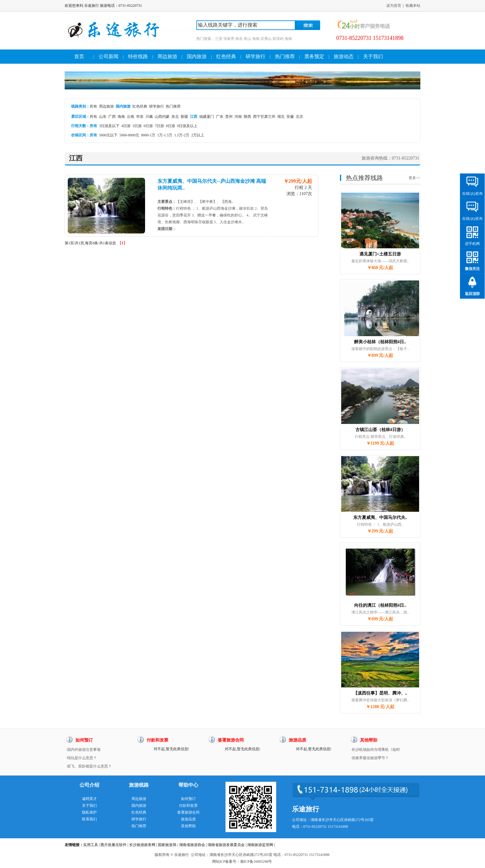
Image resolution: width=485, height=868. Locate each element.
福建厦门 (207, 117)
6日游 (148, 126)
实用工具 (91, 845)
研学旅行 (255, 56)
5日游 (137, 126)
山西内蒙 (162, 117)
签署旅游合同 (188, 812)
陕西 (247, 117)
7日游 (159, 126)
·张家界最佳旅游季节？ (370, 758)
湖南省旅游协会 (192, 845)
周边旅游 (167, 56)
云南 (131, 117)
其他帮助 (188, 826)
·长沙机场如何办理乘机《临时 (375, 750)
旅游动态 (344, 56)
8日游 (170, 126)
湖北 (281, 117)
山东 (103, 117)
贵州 (229, 117)
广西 (112, 117)
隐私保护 (89, 812)
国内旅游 (197, 56)
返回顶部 (472, 294)
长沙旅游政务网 (142, 845)
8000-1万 (148, 135)
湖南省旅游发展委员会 (226, 845)
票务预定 (314, 56)
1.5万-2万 (182, 135)
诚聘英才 (89, 799)
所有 (93, 106)
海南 (121, 117)
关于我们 (373, 56)
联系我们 (89, 819)
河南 (238, 117)
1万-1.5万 (165, 135)
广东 (220, 117)
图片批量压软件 (114, 845)
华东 (140, 117)
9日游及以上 (187, 126)
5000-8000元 (129, 135)
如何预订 (188, 799)
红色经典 (226, 56)
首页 (79, 56)
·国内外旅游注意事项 (83, 750)
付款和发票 (188, 806)
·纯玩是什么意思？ (82, 758)
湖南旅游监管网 (260, 845)
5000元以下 (108, 135)
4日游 (126, 126)
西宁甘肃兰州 (264, 117)
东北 (175, 117)
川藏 (149, 117)
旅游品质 (188, 819)
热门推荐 (285, 56)
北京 (299, 117)
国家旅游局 (167, 845)
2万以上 (198, 135)
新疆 (184, 117)
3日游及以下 (109, 126)
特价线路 (138, 56)
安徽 (290, 117)
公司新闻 (109, 56)
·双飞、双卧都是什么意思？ (89, 766)
